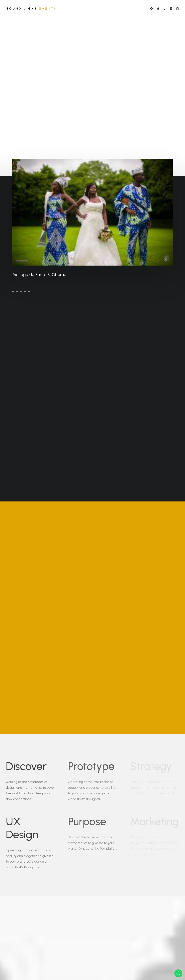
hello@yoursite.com (39, 950)
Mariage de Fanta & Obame (53, 274)
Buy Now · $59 (150, 912)
